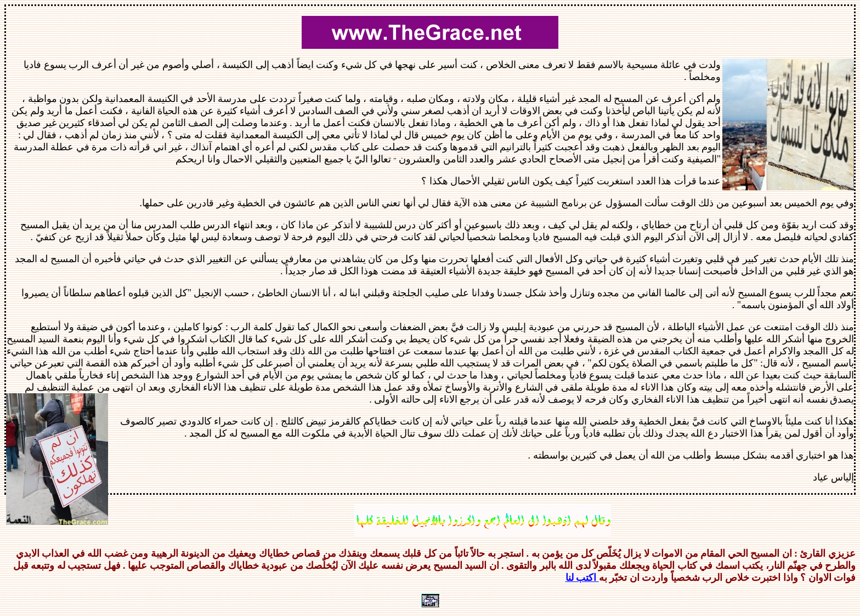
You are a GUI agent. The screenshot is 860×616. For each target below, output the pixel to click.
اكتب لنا (582, 578)
